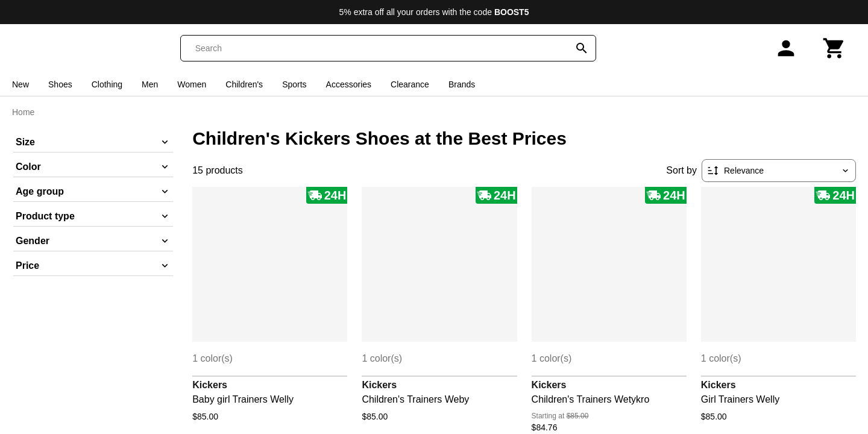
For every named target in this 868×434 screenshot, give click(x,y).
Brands (462, 84)
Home (23, 112)
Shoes (60, 84)
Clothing (107, 84)
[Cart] (834, 48)
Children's (244, 84)
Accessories (349, 84)
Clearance (410, 84)
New (20, 84)
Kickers (210, 385)
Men (150, 84)
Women (192, 84)
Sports (294, 84)
